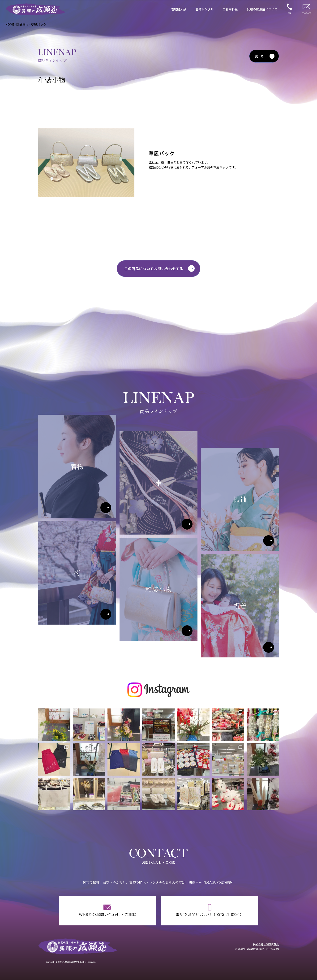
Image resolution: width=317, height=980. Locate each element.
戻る (261, 56)
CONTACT (306, 13)
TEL (289, 13)
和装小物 (187, 631)
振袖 (269, 541)
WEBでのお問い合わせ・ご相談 (107, 914)
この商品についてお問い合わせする (154, 268)
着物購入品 (179, 9)
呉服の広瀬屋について (262, 9)
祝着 (269, 647)
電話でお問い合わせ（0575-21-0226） (210, 914)
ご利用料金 (230, 9)
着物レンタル (205, 9)
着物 (106, 508)
